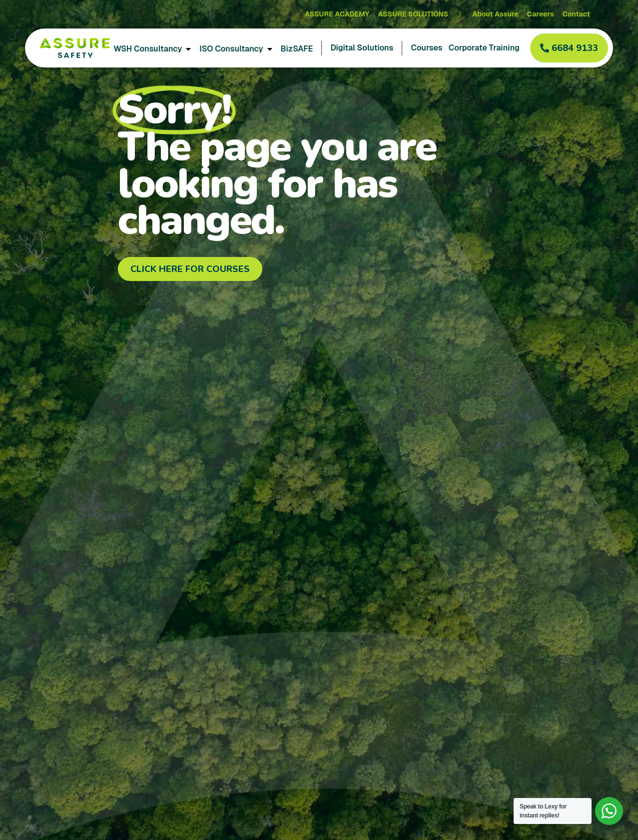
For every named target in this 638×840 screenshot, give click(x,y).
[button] (569, 48)
